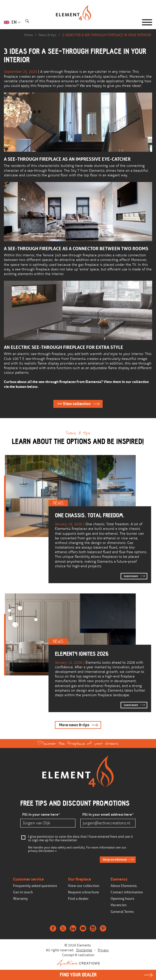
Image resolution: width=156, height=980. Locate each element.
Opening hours (122, 899)
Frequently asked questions (35, 886)
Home (28, 35)
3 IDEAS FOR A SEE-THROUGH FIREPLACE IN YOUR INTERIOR (107, 35)
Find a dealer (78, 899)
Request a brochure (84, 892)
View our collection (84, 886)
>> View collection (74, 404)
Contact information (127, 892)
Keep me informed (115, 860)
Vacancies (119, 905)
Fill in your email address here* (108, 815)
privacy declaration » (42, 851)
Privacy (103, 950)
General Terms (122, 912)
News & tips (47, 35)
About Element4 (124, 886)
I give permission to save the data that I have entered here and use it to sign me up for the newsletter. (80, 838)
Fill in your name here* (41, 815)
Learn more (131, 576)
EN (14, 22)
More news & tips (74, 725)
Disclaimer (84, 950)
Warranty (20, 899)
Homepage (78, 22)
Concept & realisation (78, 959)
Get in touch (23, 892)
